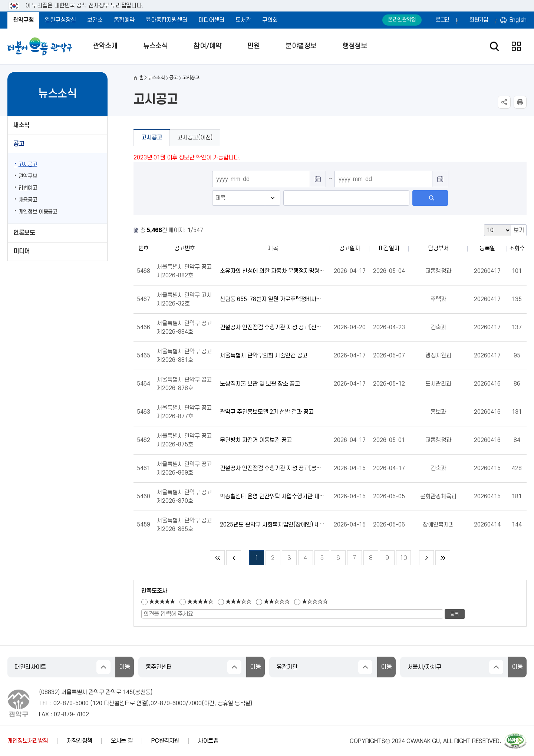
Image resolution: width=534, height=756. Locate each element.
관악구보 (28, 176)
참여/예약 (207, 46)
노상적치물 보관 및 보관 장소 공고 (260, 384)
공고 (19, 144)
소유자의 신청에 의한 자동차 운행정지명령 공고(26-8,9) (272, 271)
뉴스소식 (155, 46)
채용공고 (28, 200)
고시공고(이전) (195, 138)
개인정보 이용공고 (38, 212)
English (518, 20)
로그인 (442, 20)
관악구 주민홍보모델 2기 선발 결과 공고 (267, 412)
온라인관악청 (402, 20)
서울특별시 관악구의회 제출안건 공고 (264, 356)
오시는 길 (122, 741)
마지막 (443, 558)
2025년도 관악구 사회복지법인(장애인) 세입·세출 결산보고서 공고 (272, 525)
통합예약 (124, 20)
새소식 (22, 125)
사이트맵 (208, 741)
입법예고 (28, 188)
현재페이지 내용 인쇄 (520, 102)
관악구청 (23, 20)
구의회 (270, 20)
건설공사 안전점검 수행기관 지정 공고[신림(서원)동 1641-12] (272, 327)
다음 (426, 558)
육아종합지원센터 (167, 20)
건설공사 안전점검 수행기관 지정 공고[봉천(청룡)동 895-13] (272, 468)
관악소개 (105, 46)
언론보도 (24, 233)
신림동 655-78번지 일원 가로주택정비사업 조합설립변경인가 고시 (272, 299)
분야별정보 (301, 46)
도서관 (243, 20)
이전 (234, 558)
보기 (519, 230)
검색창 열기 (494, 47)
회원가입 (479, 20)
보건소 (95, 20)
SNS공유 (504, 102)
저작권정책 (79, 741)
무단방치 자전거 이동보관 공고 (256, 440)
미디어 (22, 251)
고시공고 (28, 164)
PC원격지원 (165, 741)
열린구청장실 (60, 20)
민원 (253, 46)
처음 (217, 558)
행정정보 (355, 46)
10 (402, 556)
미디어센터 (211, 20)
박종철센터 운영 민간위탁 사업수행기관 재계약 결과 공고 (272, 496)
